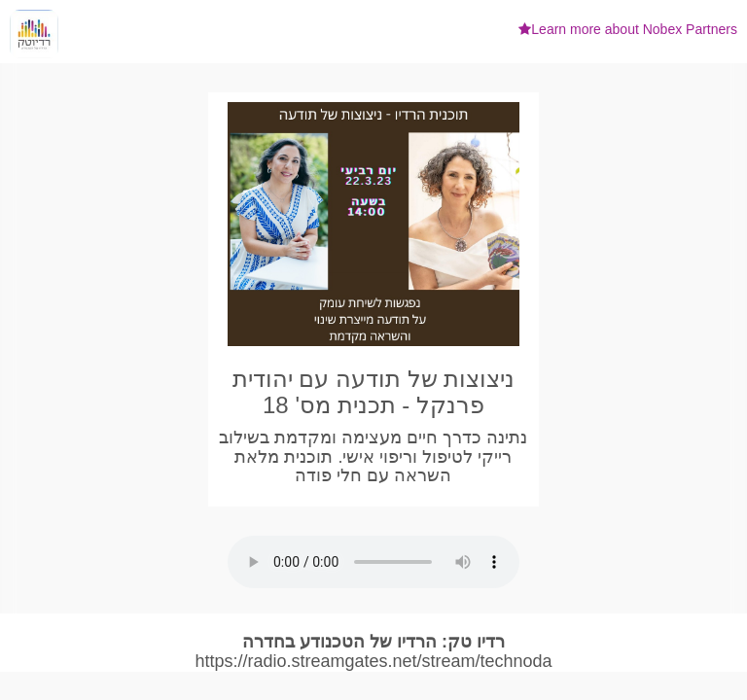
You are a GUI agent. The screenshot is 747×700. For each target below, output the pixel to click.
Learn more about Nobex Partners (628, 29)
